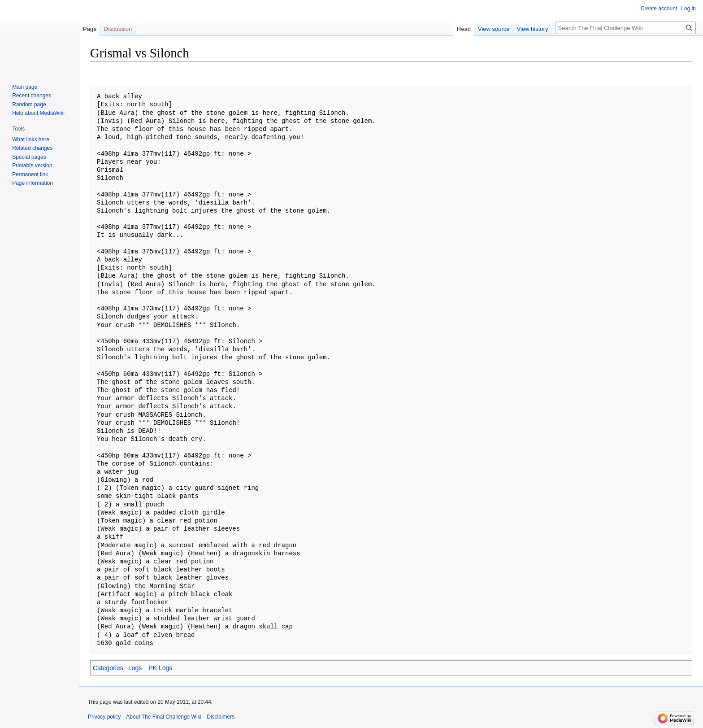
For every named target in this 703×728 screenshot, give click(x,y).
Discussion (118, 29)
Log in (688, 9)
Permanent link (30, 174)
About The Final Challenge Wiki (164, 717)
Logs (135, 668)
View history (533, 29)
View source (494, 29)
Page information (33, 183)
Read (464, 29)
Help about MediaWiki (38, 113)
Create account (659, 9)
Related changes (32, 148)
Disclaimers (221, 717)
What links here (31, 139)
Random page (29, 105)
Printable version (32, 166)
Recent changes (32, 96)
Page (90, 29)
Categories (108, 668)
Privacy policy (104, 717)
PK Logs (160, 668)
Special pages (29, 157)
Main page (25, 87)
